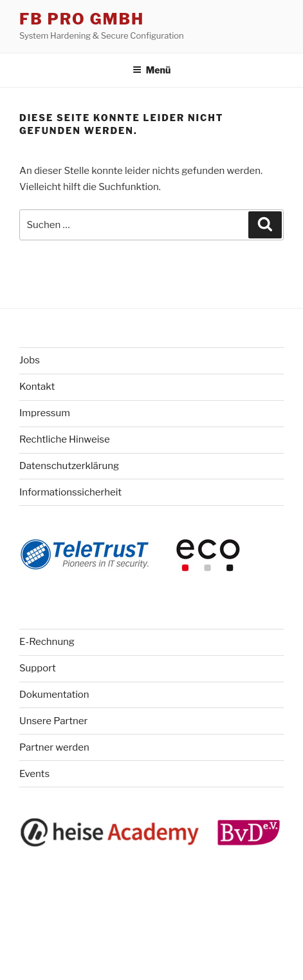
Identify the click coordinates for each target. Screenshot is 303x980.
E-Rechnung (47, 642)
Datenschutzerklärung (69, 466)
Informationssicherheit (70, 492)
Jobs (30, 360)
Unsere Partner (53, 721)
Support (38, 668)
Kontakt (37, 387)
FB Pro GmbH (82, 19)
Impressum (45, 413)
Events (34, 774)
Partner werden (54, 747)
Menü (152, 70)
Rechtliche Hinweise (65, 439)
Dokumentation (54, 695)
